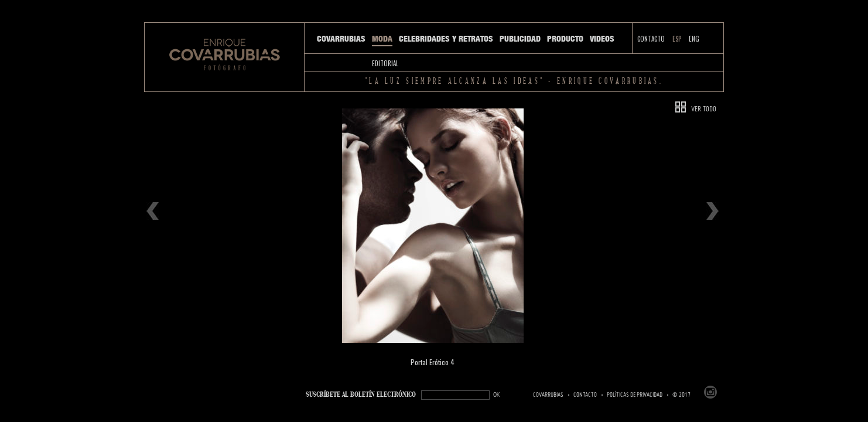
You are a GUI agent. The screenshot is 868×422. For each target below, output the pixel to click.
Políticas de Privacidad (635, 395)
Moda (382, 39)
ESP (677, 39)
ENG (694, 39)
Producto (565, 39)
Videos (602, 39)
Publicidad (520, 39)
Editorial (385, 63)
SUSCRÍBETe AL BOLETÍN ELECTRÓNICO (361, 395)
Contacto (651, 39)
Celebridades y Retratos (446, 39)
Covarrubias (341, 39)
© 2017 (681, 395)
